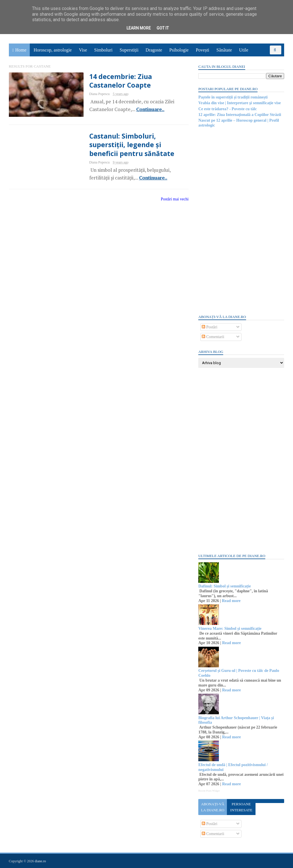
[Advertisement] (241, 220)
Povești (203, 50)
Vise (83, 50)
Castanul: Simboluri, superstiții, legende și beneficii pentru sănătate (129, 145)
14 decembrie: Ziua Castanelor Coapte (117, 81)
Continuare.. (147, 109)
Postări (209, 327)
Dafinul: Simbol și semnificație (224, 586)
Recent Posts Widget (209, 791)
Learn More (139, 28)
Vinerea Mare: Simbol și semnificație (230, 629)
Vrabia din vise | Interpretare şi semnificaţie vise (239, 103)
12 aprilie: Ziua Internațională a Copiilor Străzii (239, 115)
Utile (244, 50)
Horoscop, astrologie (53, 50)
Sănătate (224, 50)
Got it (163, 28)
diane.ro (41, 861)
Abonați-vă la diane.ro (212, 807)
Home (21, 50)
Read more (231, 601)
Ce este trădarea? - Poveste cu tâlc (227, 109)
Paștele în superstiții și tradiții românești (233, 97)
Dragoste (154, 50)
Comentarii (213, 337)
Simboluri (104, 50)
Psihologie (179, 50)
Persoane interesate (241, 807)
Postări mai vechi (171, 199)
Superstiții (129, 50)
